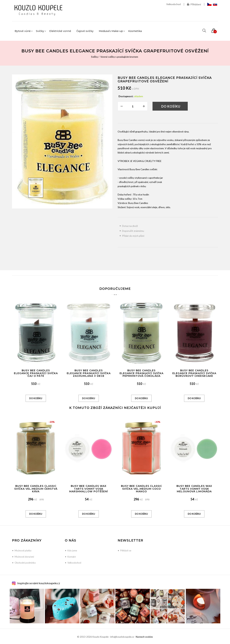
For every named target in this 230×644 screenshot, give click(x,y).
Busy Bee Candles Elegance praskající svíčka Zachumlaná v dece (89, 373)
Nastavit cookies (144, 637)
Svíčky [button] (40, 31)
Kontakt (72, 557)
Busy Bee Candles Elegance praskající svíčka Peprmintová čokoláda (142, 373)
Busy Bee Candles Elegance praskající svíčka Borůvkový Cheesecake (194, 373)
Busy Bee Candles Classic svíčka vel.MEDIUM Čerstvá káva (36, 489)
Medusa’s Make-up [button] (111, 31)
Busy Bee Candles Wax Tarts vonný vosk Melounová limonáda (194, 489)
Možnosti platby (23, 551)
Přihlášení (194, 4)
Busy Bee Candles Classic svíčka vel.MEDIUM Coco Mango (142, 489)
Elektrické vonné (60, 31)
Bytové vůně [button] (23, 31)
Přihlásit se (126, 551)
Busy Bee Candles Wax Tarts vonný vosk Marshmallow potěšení (89, 489)
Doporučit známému (133, 231)
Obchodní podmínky (25, 563)
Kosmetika (135, 31)
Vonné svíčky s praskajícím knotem (119, 57)
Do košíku (171, 106)
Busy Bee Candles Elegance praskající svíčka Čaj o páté (36, 373)
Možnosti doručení (24, 557)
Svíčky (94, 57)
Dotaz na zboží (130, 226)
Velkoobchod (173, 4)
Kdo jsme (72, 551)
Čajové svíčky (85, 31)
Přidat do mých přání (133, 236)
